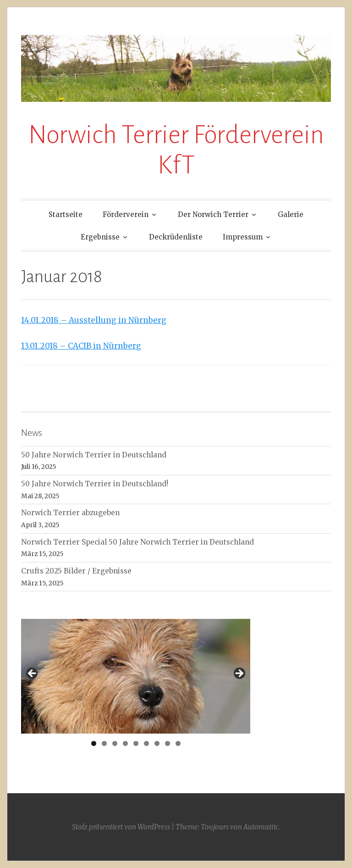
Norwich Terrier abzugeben (70, 513)
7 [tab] (157, 743)
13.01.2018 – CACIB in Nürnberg (81, 346)
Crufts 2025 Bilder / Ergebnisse (76, 571)
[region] (136, 676)
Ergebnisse (100, 237)
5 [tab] (136, 743)
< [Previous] (33, 674)
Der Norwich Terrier (213, 214)
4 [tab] (125, 743)
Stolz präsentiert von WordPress (121, 827)
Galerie (291, 214)
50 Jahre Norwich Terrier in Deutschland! (95, 484)
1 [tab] (94, 743)
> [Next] (239, 674)
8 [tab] (168, 743)
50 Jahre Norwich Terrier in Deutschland (94, 455)
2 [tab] (104, 743)
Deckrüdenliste (176, 237)
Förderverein (126, 214)
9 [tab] (178, 743)
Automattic (261, 827)
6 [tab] (146, 743)
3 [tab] (115, 743)
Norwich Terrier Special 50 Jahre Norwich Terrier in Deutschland (137, 542)
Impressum (243, 237)
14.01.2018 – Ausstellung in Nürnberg (94, 320)
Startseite (66, 214)
